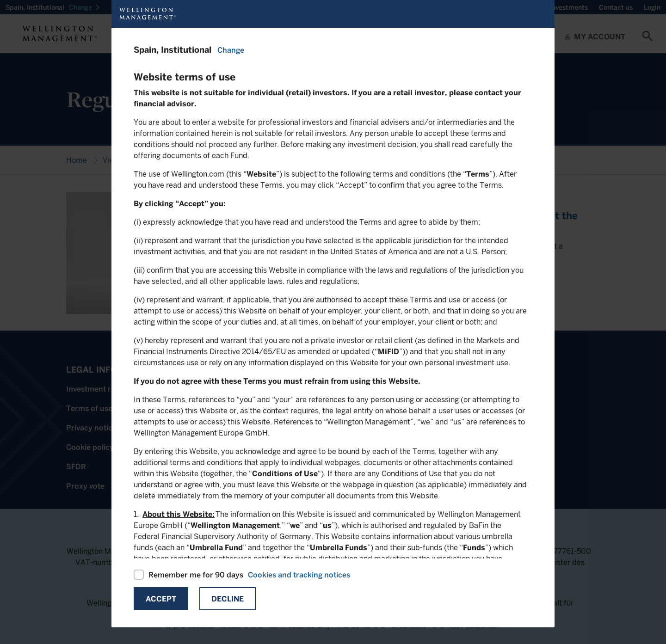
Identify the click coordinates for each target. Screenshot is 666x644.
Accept (161, 599)
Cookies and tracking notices (299, 575)
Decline (228, 599)
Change (231, 50)
